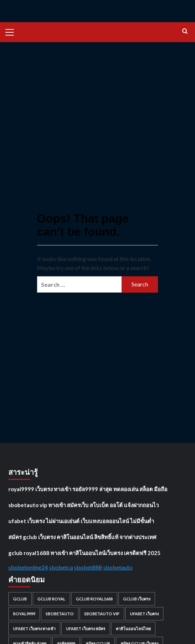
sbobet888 (88, 567)
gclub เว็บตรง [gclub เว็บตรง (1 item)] (137, 599)
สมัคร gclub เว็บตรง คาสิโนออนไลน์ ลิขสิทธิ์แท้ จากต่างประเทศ (82, 537)
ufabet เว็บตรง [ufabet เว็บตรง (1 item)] (144, 614)
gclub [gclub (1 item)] (20, 599)
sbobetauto (118, 567)
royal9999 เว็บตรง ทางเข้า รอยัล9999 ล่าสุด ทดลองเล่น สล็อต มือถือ (88, 489)
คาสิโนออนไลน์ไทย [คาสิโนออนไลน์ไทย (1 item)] (133, 629)
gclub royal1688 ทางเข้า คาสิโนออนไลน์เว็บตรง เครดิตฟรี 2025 (84, 553)
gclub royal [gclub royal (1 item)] (51, 599)
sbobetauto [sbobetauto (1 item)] (60, 614)
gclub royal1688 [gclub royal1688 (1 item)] (94, 599)
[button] (13, 31)
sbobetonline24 (28, 567)
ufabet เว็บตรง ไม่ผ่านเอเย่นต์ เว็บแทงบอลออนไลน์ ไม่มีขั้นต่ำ (81, 521)
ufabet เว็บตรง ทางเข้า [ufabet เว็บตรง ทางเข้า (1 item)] (34, 629)
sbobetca (61, 567)
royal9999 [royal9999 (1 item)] (24, 614)
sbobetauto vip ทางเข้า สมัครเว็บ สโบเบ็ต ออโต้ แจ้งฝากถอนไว (84, 505)
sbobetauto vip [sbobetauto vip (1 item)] (102, 614)
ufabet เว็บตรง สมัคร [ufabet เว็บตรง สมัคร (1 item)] (86, 629)
